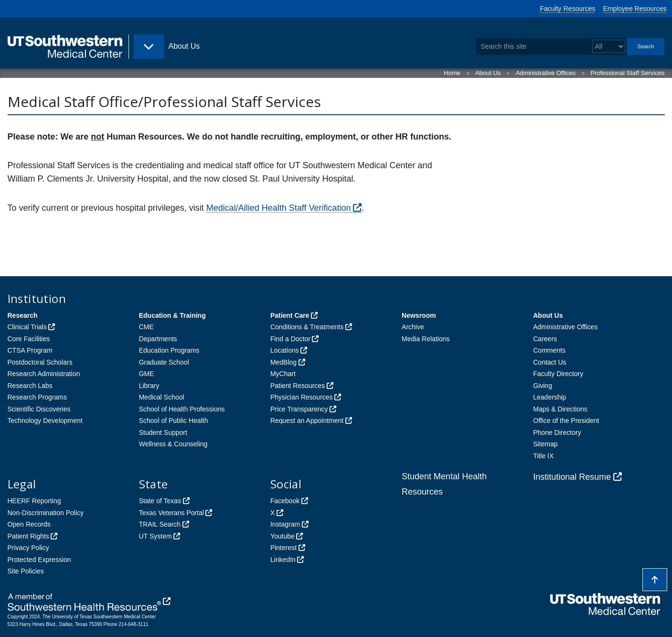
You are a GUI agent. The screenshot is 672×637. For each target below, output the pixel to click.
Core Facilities (29, 339)
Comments (549, 350)
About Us (488, 73)
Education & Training (172, 315)
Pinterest (283, 548)
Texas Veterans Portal (171, 513)
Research (23, 315)
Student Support (163, 432)
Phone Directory (557, 432)
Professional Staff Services (627, 73)
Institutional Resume (572, 477)
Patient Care (290, 315)
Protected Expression (39, 560)
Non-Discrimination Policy (46, 513)
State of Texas (160, 501)
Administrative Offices (546, 73)
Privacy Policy (28, 548)
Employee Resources (635, 9)
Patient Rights (28, 536)
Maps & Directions (560, 409)
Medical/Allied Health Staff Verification (279, 208)
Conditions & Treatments (307, 327)
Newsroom (419, 315)
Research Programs (37, 397)
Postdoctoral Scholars (40, 362)
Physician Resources (302, 397)
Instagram (285, 524)
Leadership (549, 397)
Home (452, 73)
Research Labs (30, 386)
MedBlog (283, 362)
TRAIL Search (160, 524)
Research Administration (44, 374)
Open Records (29, 524)
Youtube (283, 536)
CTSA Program (30, 350)
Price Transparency (299, 409)
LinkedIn (283, 560)
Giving (543, 386)
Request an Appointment (307, 421)
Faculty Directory (558, 374)
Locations (285, 350)
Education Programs (169, 350)
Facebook (285, 501)
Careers (545, 339)
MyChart (283, 374)
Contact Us (549, 362)
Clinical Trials (27, 327)
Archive (413, 327)
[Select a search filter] (609, 47)
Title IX (543, 456)
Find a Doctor (290, 339)
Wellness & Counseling (173, 444)
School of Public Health (174, 421)
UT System (155, 536)
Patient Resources (298, 386)
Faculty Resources (568, 9)
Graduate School (164, 362)
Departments (158, 339)
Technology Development (45, 421)
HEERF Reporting (34, 501)
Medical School (162, 397)
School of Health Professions (182, 409)
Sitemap (545, 444)
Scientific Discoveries (39, 409)
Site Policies (26, 571)
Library (149, 386)
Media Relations (426, 339)
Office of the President (566, 421)
